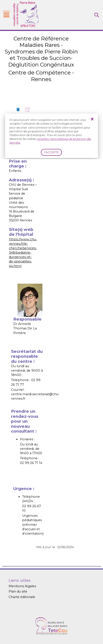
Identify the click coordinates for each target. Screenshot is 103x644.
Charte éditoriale (22, 597)
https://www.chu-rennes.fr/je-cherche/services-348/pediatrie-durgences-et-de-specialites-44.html (23, 253)
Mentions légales (22, 586)
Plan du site (18, 591)
